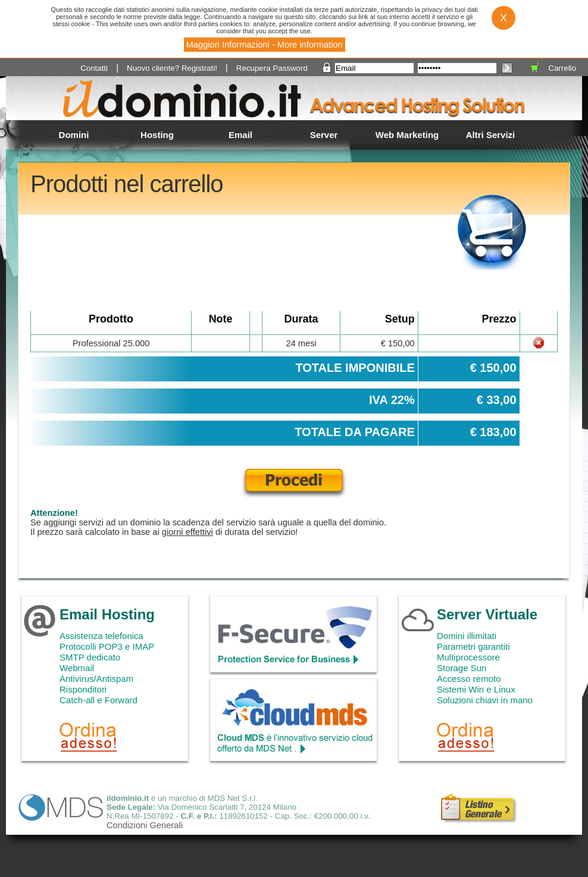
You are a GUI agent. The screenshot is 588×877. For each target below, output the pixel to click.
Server (324, 135)
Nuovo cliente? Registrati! (172, 68)
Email (240, 135)
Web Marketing (407, 135)
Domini (74, 135)
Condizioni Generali (145, 825)
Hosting (157, 135)
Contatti (94, 68)
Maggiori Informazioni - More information (265, 45)
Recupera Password (272, 68)
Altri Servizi (491, 135)
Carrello (562, 68)
